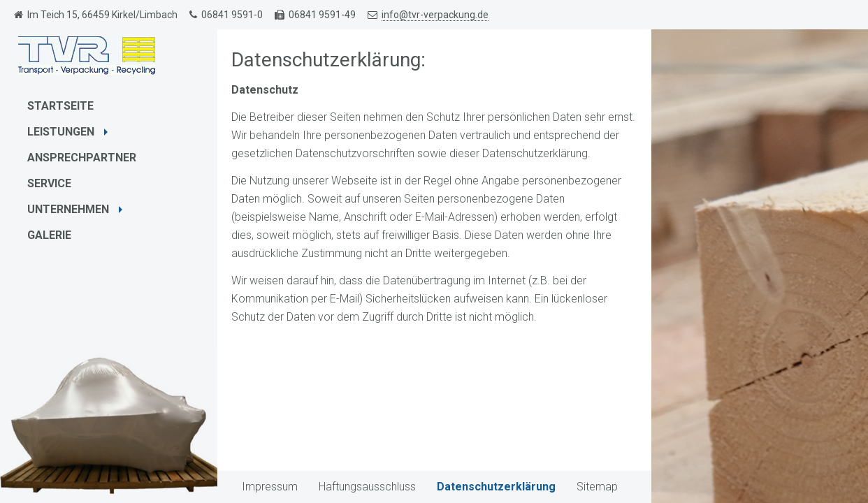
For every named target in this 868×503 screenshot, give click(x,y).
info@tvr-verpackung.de (435, 15)
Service (49, 183)
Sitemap (597, 487)
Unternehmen (77, 209)
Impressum (270, 487)
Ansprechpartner (82, 158)
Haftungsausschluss (367, 487)
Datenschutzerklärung (496, 487)
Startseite (60, 106)
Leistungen (69, 132)
